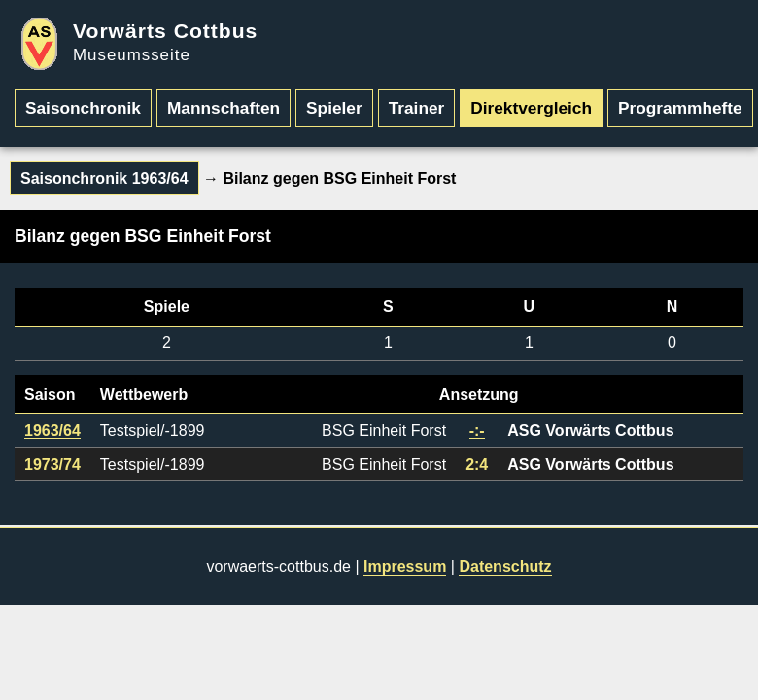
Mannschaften (224, 108)
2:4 (477, 464)
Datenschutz (505, 566)
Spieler (334, 108)
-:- (477, 430)
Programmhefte (680, 108)
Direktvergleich (531, 108)
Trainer (417, 108)
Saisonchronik (83, 108)
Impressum (405, 566)
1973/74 (52, 464)
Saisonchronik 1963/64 (104, 178)
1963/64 (52, 430)
